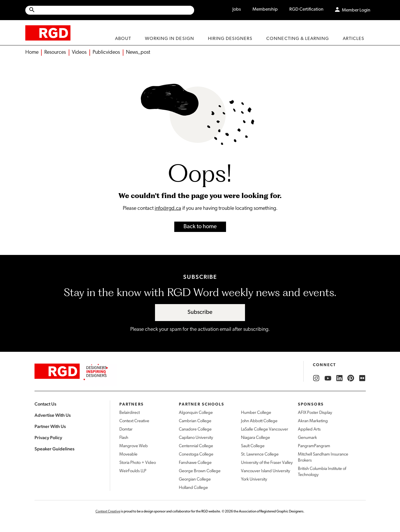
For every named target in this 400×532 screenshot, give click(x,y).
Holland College (193, 488)
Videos (79, 52)
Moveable (128, 455)
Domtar (126, 430)
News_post (138, 52)
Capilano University (196, 438)
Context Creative (134, 421)
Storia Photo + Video (138, 463)
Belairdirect (130, 413)
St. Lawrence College (260, 455)
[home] (48, 33)
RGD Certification (306, 9)
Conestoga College (196, 455)
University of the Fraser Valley (267, 463)
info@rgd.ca (168, 209)
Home (32, 52)
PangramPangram (314, 446)
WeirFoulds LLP (133, 471)
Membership (265, 9)
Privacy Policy (48, 438)
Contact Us (45, 404)
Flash (124, 438)
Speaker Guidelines (54, 449)
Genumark (307, 438)
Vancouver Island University (266, 471)
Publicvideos (106, 52)
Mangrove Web (134, 446)
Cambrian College (195, 421)
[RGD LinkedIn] (339, 378)
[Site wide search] (110, 10)
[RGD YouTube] (328, 378)
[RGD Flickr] (362, 378)
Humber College (256, 413)
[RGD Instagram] (316, 378)
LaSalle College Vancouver (265, 430)
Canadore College (195, 430)
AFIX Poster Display (315, 413)
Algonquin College (196, 413)
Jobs (237, 9)
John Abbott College (259, 421)
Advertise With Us (53, 415)
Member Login (356, 10)
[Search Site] (115, 10)
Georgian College (195, 480)
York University (254, 480)
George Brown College (200, 471)
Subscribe (200, 312)
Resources (55, 52)
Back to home (200, 227)
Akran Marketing (313, 421)
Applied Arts (309, 430)
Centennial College (196, 446)
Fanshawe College (195, 463)
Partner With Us (50, 426)
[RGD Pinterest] (351, 378)
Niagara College (255, 438)
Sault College (253, 446)
